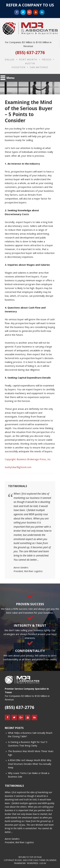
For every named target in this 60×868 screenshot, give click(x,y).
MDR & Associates (30, 28)
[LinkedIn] (42, 12)
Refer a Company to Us (30, 5)
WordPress (33, 863)
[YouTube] (36, 12)
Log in (43, 863)
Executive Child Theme (34, 860)
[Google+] (29, 12)
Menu (10, 78)
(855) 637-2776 (30, 52)
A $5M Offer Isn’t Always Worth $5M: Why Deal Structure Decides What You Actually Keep (30, 764)
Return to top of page (30, 857)
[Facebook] (17, 12)
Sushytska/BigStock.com (18, 467)
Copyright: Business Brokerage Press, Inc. (28, 459)
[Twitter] (23, 12)
